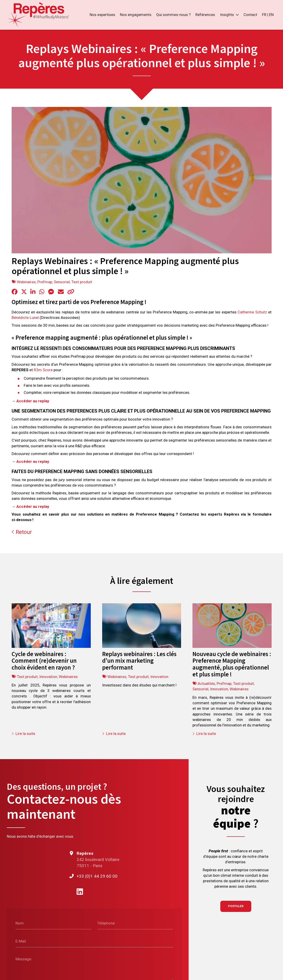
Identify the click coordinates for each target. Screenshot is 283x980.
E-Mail (21, 941)
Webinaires (26, 282)
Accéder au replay (33, 401)
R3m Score (43, 370)
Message (23, 959)
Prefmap (45, 282)
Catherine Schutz (252, 312)
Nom (20, 923)
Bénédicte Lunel (25, 318)
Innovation (48, 677)
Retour (22, 532)
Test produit (82, 282)
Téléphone (106, 923)
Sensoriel (62, 282)
